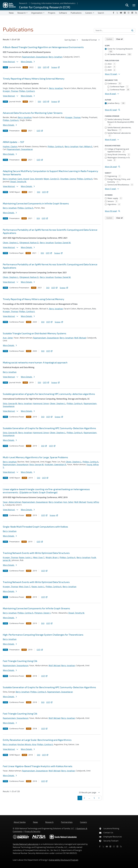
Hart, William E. (86, 146)
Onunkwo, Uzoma (68, 179)
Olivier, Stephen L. (11, 243)
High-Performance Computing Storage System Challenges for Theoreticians (43, 635)
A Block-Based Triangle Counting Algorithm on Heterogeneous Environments (43, 47)
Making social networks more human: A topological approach (35, 362)
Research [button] (22, 13)
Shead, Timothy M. (18, 182)
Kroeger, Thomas (10, 91)
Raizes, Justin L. (26, 557)
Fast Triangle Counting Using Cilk (20, 661)
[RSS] (136, 13)
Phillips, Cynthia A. (27, 91)
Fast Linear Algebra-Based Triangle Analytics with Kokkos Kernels (38, 766)
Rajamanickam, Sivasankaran (35, 57)
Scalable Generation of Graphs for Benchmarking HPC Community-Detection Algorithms (49, 428)
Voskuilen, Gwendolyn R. (56, 465)
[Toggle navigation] (4, 13)
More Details (28, 62)
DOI (39, 67)
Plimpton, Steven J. (43, 613)
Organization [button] (37, 13)
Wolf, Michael (80, 338)
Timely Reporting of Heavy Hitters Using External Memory (34, 79)
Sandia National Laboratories (26, 844)
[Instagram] (129, 13)
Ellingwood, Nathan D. (29, 243)
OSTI (46, 67)
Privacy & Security (32, 831)
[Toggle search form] (127, 5)
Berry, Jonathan (55, 57)
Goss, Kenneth (36, 179)
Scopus (56, 67)
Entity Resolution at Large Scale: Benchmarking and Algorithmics (37, 740)
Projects (52, 13)
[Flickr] (125, 13)
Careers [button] (89, 13)
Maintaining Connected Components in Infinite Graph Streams (36, 203)
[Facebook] (114, 13)
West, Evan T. (39, 557)
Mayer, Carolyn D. (51, 179)
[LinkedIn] (132, 13)
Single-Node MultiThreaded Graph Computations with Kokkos (35, 527)
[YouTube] (121, 13)
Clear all (120, 39)
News (11, 13)
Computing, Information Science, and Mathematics (53, 3)
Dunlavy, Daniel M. (63, 243)
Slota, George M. (10, 403)
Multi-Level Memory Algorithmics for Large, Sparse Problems (35, 457)
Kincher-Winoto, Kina (27, 744)
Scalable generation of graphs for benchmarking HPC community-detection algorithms (49, 394)
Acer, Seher (8, 338)
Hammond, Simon (41, 403)
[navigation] (71, 40)
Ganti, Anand (23, 179)
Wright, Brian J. (52, 557)
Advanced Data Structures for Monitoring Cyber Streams (33, 113)
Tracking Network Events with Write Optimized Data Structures (36, 553)
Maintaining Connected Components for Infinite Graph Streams (36, 608)
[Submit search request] (132, 30)
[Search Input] (115, 30)
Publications (76, 13)
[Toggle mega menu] (134, 5)
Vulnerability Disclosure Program (64, 860)
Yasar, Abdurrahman (12, 502)
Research (23, 3)
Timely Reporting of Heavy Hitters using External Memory (34, 299)
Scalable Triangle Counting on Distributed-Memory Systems (34, 333)
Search (101, 13)
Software (63, 13)
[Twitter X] (117, 13)
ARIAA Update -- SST (14, 142)
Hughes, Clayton (10, 146)
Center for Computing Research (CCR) (45, 7)
